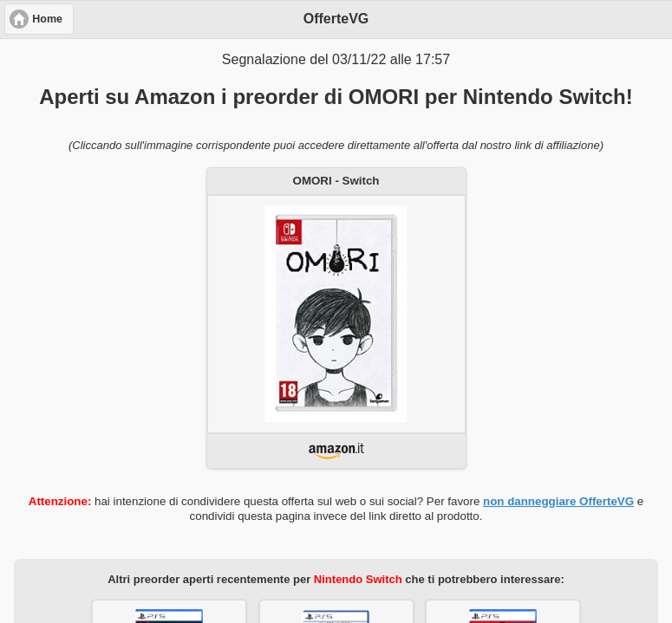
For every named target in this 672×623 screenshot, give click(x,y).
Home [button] (47, 19)
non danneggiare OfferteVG (558, 501)
